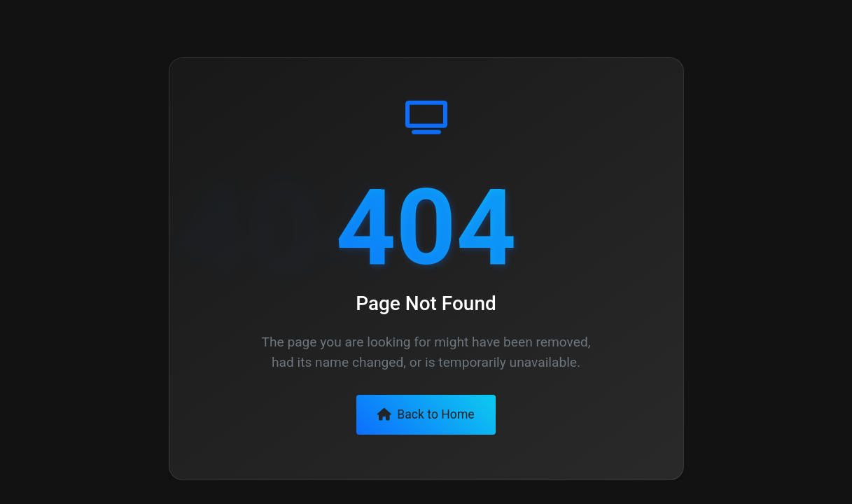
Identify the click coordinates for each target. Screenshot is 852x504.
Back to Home (426, 414)
